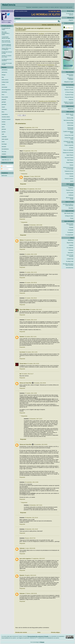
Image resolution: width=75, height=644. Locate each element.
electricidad (4, 87)
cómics (3, 85)
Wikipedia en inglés (69, 82)
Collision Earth (5, 82)
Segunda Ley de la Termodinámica (47, 101)
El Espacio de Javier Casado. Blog (68, 142)
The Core (4, 152)
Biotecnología (70, 123)
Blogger (42, 642)
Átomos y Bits (70, 118)
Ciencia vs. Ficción (69, 90)
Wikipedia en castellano (70, 79)
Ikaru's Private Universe (70, 256)
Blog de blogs (70, 243)
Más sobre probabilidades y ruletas (6, 33)
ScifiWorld (71, 195)
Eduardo (22, 575)
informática (4, 109)
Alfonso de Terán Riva (25, 383)
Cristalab (71, 227)
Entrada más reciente (21, 632)
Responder (22, 146)
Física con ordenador (68, 150)
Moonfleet (71, 208)
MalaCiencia (9, 5)
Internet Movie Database (70, 75)
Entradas (4, 166)
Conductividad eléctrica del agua (6, 38)
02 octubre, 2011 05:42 (31, 298)
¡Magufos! (71, 20)
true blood (22, 352)
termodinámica (28, 120)
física (3, 95)
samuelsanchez (70, 268)
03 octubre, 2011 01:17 (28, 374)
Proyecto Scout (70, 190)
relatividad (4, 137)
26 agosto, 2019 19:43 (30, 575)
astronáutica (5, 70)
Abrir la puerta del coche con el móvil (6, 41)
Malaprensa (71, 109)
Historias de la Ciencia (68, 153)
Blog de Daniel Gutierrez (70, 224)
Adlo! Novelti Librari (69, 213)
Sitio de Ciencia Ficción (70, 198)
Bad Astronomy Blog (68, 120)
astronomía (4, 72)
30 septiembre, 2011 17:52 (30, 151)
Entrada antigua (55, 632)
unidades (4, 154)
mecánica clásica (6, 117)
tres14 (72, 181)
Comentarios (5, 169)
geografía (4, 99)
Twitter (9, 22)
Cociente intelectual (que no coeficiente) (6, 45)
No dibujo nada (70, 261)
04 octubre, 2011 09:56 (40, 383)
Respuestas (24, 174)
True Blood (41, 34)
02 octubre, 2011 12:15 (31, 320)
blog (3, 77)
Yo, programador (69, 235)
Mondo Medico (70, 163)
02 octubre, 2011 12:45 (32, 352)
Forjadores (71, 188)
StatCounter (4, 176)
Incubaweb (71, 230)
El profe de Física (69, 95)
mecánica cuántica (6, 119)
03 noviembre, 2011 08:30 (41, 444)
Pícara (72, 218)
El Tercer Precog (69, 92)
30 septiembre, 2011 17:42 (31, 128)
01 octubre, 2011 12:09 (31, 254)
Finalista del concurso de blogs (7, 53)
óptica (3, 127)
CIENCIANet (70, 125)
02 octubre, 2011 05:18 (31, 283)
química (4, 132)
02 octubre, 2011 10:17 (36, 310)
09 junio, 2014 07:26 (30, 538)
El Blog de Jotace (69, 216)
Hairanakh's (71, 253)
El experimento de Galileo (6, 29)
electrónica (4, 92)
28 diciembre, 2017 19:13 (36, 419)
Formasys (71, 250)
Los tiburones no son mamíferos (7, 60)
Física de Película (69, 97)
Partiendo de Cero (69, 171)
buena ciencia (5, 80)
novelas (4, 124)
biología (4, 75)
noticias (4, 122)
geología (4, 102)
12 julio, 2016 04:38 (30, 548)
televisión (4, 147)
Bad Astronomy (70, 87)
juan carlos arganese (25, 559)
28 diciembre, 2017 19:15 (36, 505)
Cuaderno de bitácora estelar (68, 132)
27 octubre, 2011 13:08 (31, 393)
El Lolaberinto (70, 248)
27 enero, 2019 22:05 (35, 176)
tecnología (4, 144)
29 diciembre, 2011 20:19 (31, 518)
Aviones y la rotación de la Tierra (7, 56)
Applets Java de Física (70, 115)
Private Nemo (23, 189)
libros (3, 112)
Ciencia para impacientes (70, 128)
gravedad (4, 104)
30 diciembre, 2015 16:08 (36, 225)
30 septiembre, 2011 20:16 (34, 189)
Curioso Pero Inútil (69, 135)
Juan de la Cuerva (69, 158)
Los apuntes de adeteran (70, 14)
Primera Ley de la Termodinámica (46, 65)
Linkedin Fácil (70, 259)
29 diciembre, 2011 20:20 (31, 529)
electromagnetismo (6, 90)
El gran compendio (69, 145)
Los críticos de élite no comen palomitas (68, 205)
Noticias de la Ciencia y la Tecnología (68, 168)
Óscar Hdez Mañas (25, 310)
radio (3, 134)
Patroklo (22, 337)
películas (4, 129)
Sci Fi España (70, 193)
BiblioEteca (71, 240)
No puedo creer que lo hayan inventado (68, 264)
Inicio (39, 632)
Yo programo (70, 232)
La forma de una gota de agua (7, 64)
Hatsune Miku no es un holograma (6, 49)
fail (20, 374)
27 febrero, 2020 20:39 (31, 593)
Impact (3, 107)
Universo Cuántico (69, 179)
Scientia (71, 176)
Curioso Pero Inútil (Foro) (69, 138)
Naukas (71, 165)
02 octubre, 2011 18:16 (33, 364)
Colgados (71, 245)
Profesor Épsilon (69, 174)
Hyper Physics (70, 155)
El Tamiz (71, 148)
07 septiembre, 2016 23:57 (38, 559)
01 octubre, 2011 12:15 (31, 272)
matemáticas (5, 114)
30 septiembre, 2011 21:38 (31, 240)
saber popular (5, 139)
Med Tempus (70, 160)
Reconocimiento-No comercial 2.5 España (38, 636)
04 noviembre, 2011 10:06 (32, 482)
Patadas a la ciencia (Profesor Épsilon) (69, 103)
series (22, 120)
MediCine (71, 100)
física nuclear (5, 97)
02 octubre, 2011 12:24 (30, 337)
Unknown (26, 176)
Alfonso (22, 240)
